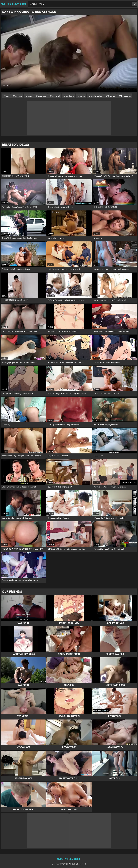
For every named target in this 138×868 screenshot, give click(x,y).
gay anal (56, 96)
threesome (126, 96)
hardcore (70, 96)
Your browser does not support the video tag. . (69, 54)
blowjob (112, 96)
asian (30, 96)
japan (82, 96)
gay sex (18, 96)
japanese (42, 96)
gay (8, 96)
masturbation (97, 96)
